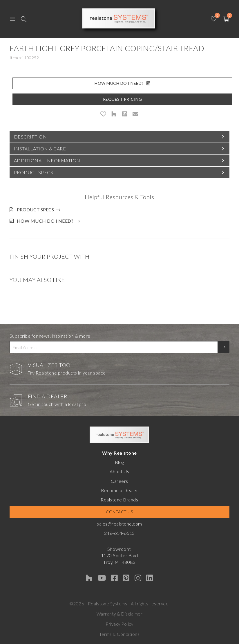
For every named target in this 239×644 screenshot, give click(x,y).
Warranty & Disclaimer (120, 614)
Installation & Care (40, 149)
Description (30, 137)
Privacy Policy (119, 624)
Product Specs (34, 172)
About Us (119, 471)
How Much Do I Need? (122, 83)
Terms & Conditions (119, 634)
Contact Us (119, 512)
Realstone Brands (119, 500)
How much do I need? (45, 221)
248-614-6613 (119, 533)
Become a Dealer (120, 490)
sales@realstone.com (119, 524)
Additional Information (47, 160)
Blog (119, 462)
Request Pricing (123, 99)
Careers (119, 481)
